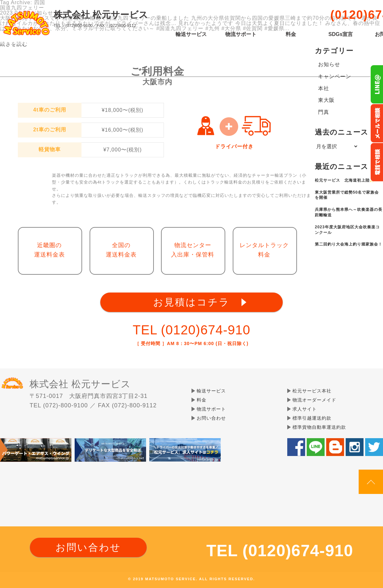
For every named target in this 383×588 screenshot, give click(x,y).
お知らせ (329, 64)
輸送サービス (191, 34)
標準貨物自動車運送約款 (319, 427)
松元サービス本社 (312, 391)
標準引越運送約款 (312, 418)
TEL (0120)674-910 (191, 330)
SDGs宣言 (341, 34)
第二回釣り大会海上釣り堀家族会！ (349, 244)
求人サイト (305, 409)
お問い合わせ (211, 418)
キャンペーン (335, 76)
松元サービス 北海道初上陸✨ (345, 180)
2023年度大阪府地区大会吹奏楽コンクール (347, 230)
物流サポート (241, 34)
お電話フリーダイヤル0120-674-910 (377, 162)
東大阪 (326, 100)
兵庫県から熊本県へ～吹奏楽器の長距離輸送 (349, 212)
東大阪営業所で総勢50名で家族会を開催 (347, 195)
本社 (324, 88)
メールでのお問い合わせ (377, 123)
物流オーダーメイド (314, 400)
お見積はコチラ (191, 302)
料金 (291, 34)
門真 (324, 112)
